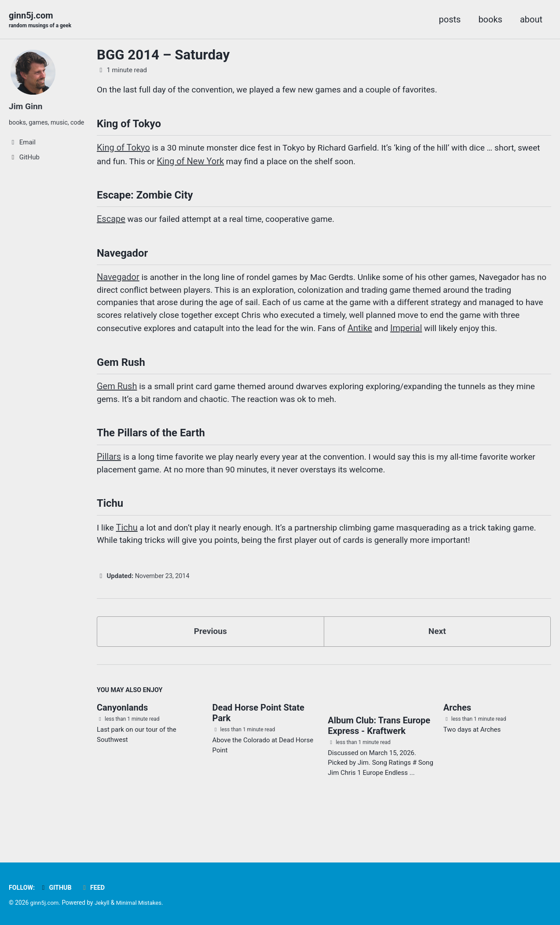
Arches (457, 740)
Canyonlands (122, 740)
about (531, 19)
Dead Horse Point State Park (258, 745)
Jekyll (104, 903)
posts (450, 19)
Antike (437, 336)
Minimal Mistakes (142, 903)
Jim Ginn (26, 107)
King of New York (219, 164)
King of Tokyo (123, 151)
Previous (210, 662)
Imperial (484, 336)
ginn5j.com (42, 20)
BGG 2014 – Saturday (163, 55)
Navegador (118, 284)
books (490, 19)
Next (437, 662)
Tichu (127, 556)
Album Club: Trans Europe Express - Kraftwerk (379, 758)
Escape (111, 224)
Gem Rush (117, 409)
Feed (95, 888)
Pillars (109, 483)
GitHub (57, 888)
